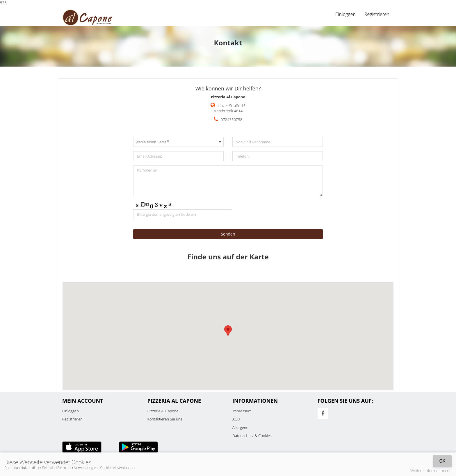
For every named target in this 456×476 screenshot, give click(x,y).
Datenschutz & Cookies (252, 436)
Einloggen (345, 14)
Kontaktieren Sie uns (165, 419)
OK (442, 461)
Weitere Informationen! (430, 471)
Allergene (240, 427)
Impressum (242, 411)
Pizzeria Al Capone (163, 411)
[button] (228, 331)
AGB (236, 419)
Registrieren (377, 14)
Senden (228, 234)
